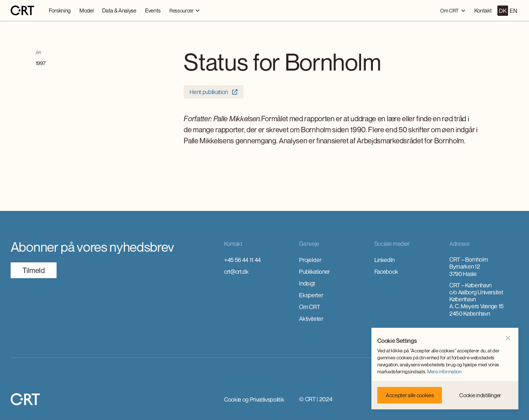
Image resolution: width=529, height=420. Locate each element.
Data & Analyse (119, 10)
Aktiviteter (311, 319)
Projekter (310, 260)
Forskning (60, 10)
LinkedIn (384, 260)
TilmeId (34, 270)
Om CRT (310, 307)
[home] (22, 11)
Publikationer (314, 272)
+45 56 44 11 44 (242, 260)
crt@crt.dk (236, 272)
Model (86, 10)
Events (153, 10)
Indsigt (307, 283)
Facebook (386, 272)
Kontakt (483, 10)
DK (503, 11)
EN (513, 11)
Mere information (444, 371)
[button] (185, 10)
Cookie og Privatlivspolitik (254, 399)
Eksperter (311, 295)
